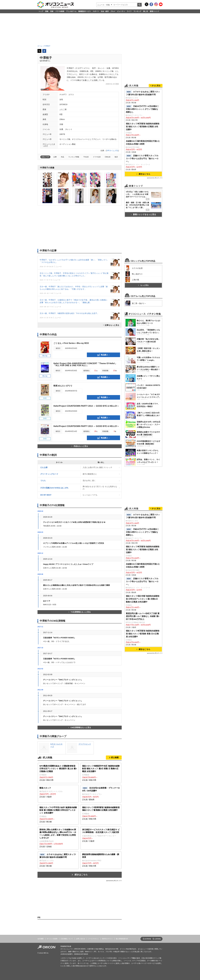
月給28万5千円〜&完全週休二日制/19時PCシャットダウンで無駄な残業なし (142, 109)
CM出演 (108, 157)
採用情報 (148, 939)
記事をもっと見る (112, 325)
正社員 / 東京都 (58, 814)
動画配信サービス (85, 11)
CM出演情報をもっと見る (80, 728)
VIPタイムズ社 (112, 151)
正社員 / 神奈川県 (58, 773)
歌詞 (116, 157)
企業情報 (158, 939)
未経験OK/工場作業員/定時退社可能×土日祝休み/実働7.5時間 (143, 143)
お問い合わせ (80, 939)
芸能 (47, 11)
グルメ (113, 11)
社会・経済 (105, 11)
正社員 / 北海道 (58, 838)
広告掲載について (67, 939)
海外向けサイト (107, 939)
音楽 (52, 11)
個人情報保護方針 (122, 939)
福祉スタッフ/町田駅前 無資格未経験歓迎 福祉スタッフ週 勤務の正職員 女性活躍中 (143, 127)
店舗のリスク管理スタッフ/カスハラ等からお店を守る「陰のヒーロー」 (142, 158)
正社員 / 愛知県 (101, 794)
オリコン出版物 (52, 939)
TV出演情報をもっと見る (80, 612)
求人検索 (115, 757)
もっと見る (143, 285)
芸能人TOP (45, 157)
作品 (62, 157)
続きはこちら (81, 875)
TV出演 (86, 157)
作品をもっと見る (80, 446)
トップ (41, 11)
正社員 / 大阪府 (58, 792)
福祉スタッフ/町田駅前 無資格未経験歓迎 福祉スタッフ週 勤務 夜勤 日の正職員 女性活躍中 (143, 634)
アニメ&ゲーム (71, 11)
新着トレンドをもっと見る (143, 214)
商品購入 (103, 355)
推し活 (146, 11)
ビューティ (121, 11)
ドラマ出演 (97, 157)
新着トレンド (154, 11)
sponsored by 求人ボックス (114, 881)
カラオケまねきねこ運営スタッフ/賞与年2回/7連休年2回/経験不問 (143, 93)
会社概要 (41, 939)
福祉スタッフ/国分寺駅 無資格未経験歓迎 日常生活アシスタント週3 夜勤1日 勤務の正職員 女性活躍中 (143, 599)
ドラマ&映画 (60, 11)
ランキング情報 (74, 157)
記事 (55, 157)
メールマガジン (93, 939)
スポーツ (96, 11)
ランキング (137, 11)
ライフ (129, 11)
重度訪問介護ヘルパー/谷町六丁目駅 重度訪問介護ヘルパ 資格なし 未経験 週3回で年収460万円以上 (143, 616)
